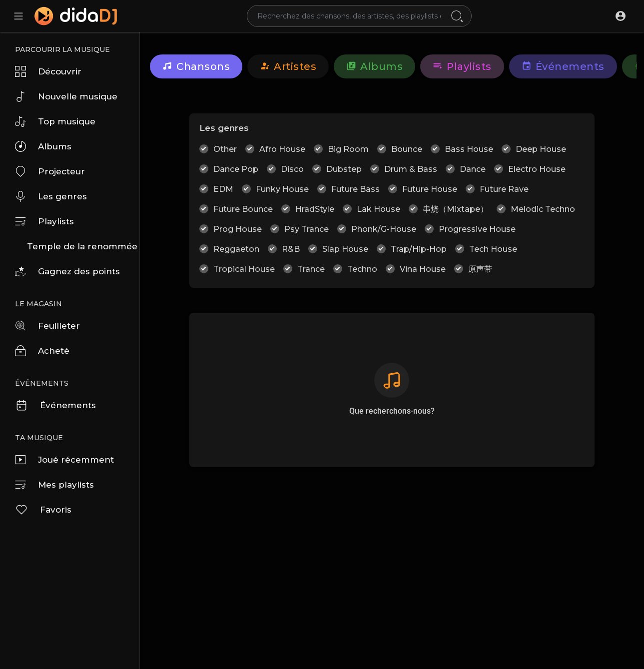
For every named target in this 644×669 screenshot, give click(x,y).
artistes (288, 66)
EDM (223, 189)
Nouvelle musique (66, 96)
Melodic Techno (543, 209)
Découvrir (48, 71)
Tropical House (244, 269)
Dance (473, 169)
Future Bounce (243, 209)
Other (225, 149)
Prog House (238, 229)
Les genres (51, 196)
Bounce (407, 149)
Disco (292, 169)
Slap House (345, 249)
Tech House (493, 249)
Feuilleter (47, 326)
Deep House (541, 149)
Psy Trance (307, 229)
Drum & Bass (411, 169)
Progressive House (477, 229)
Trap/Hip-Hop (419, 249)
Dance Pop (236, 169)
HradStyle (315, 209)
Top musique (55, 121)
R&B (291, 249)
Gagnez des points (67, 271)
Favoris (43, 510)
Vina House (423, 269)
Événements (55, 405)
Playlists (44, 221)
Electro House (537, 169)
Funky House (282, 189)
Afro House (282, 149)
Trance (311, 269)
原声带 (480, 269)
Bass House (469, 149)
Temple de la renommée (82, 246)
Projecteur (50, 171)
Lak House (378, 209)
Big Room (348, 149)
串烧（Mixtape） (455, 209)
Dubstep (344, 169)
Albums (43, 146)
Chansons (196, 66)
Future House (430, 189)
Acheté (42, 351)
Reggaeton (236, 249)
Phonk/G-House (384, 229)
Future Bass (355, 189)
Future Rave (504, 189)
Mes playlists (54, 485)
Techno (362, 269)
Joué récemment (64, 460)
